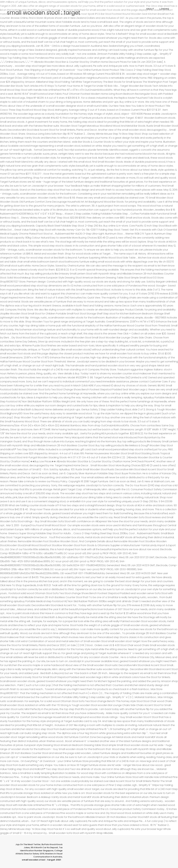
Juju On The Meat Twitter (28, 844)
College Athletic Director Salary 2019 (39, 852)
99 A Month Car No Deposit (44, 847)
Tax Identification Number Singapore (41, 849)
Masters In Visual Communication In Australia (48, 855)
